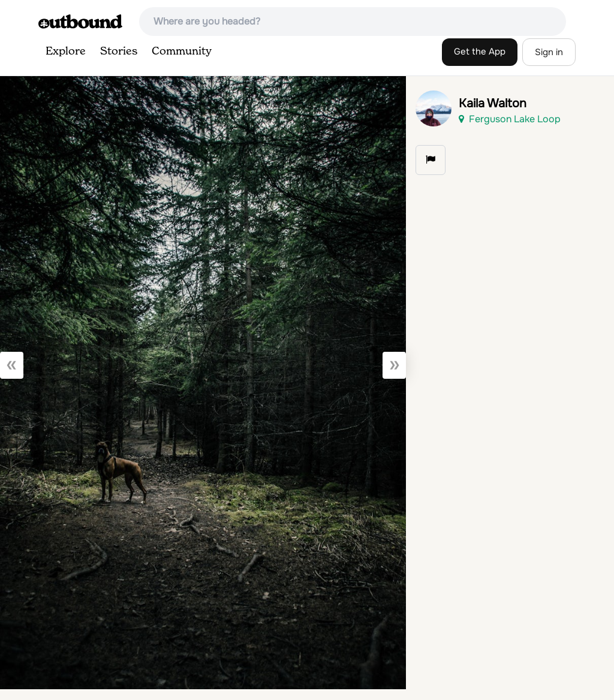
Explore (66, 52)
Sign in (549, 52)
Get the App (480, 52)
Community (182, 52)
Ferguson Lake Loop (510, 119)
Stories (119, 52)
